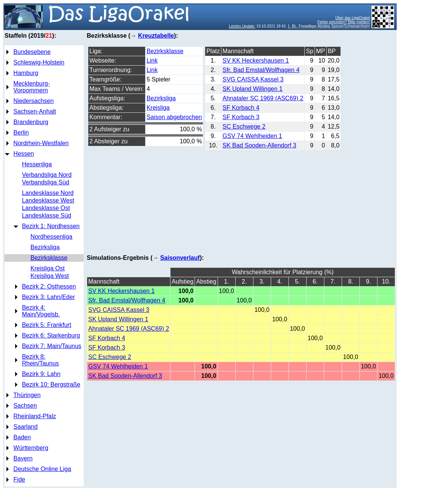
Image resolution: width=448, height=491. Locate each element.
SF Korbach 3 (241, 117)
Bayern (23, 458)
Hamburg (26, 73)
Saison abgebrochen (174, 117)
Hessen (24, 154)
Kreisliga (158, 108)
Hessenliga (37, 164)
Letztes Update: (242, 26)
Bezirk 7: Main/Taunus (51, 346)
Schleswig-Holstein (39, 62)
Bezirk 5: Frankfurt (47, 325)
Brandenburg (31, 122)
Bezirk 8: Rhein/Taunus (40, 360)
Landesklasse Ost (46, 208)
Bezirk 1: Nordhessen (51, 226)
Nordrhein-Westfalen (41, 143)
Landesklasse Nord (48, 193)
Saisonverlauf (180, 258)
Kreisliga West (50, 276)
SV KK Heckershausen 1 (256, 61)
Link (152, 61)
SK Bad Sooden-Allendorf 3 (259, 145)
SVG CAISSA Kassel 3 (253, 79)
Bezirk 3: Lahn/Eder (48, 297)
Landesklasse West (48, 200)
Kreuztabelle (156, 36)
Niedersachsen (34, 101)
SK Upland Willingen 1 (252, 89)
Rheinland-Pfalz (35, 416)
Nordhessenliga (51, 237)
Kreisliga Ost (48, 268)
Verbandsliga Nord (47, 175)
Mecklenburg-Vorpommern (32, 87)
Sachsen (25, 406)
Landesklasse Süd (47, 216)
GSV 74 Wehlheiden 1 (252, 136)
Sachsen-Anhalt (35, 111)
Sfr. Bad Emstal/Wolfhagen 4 (261, 70)
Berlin (21, 133)
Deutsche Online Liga (42, 469)
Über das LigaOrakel (353, 18)
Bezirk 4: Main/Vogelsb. (41, 311)
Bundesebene (32, 52)
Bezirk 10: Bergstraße (51, 384)
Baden (22, 437)
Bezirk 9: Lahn (41, 374)
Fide (19, 479)
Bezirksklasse (49, 258)
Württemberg (31, 448)
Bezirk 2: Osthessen (49, 286)
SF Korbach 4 (241, 108)
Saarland (26, 427)
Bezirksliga (45, 247)
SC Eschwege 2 (244, 127)
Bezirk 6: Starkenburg (51, 335)
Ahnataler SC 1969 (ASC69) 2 (263, 98)
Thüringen (27, 395)
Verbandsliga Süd (45, 182)
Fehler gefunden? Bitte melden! (344, 22)
